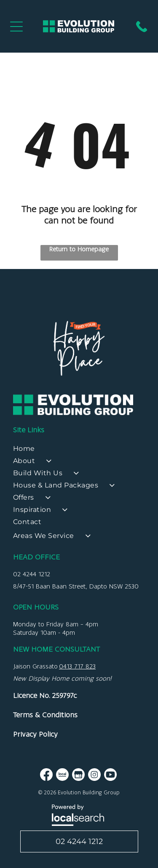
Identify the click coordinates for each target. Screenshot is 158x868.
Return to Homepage (79, 249)
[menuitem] (79, 451)
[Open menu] (16, 27)
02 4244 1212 (32, 574)
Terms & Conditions (45, 715)
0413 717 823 (77, 666)
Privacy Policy (35, 734)
